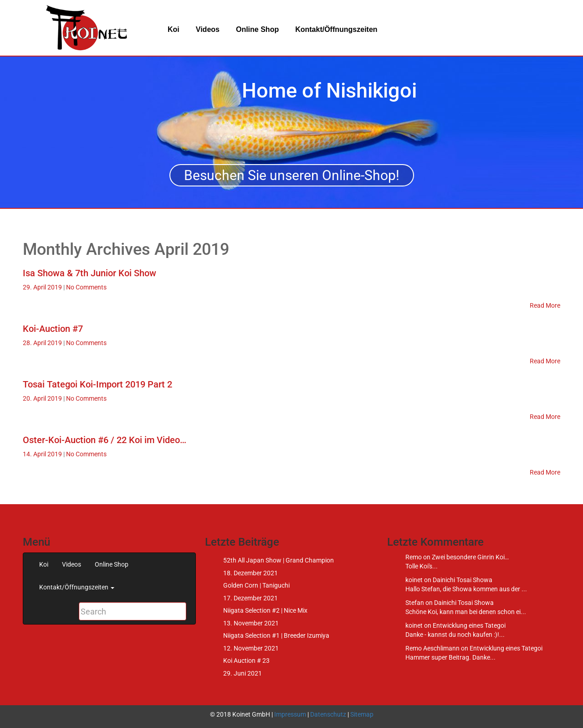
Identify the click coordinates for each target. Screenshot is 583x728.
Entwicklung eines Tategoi (469, 625)
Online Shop (257, 29)
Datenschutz (328, 714)
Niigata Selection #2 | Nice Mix (265, 610)
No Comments (86, 287)
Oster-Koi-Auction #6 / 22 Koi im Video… (105, 440)
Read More (545, 305)
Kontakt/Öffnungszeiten (336, 29)
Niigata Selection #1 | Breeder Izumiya (276, 635)
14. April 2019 (43, 454)
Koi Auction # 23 (246, 661)
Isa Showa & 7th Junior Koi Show (89, 273)
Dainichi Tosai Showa (463, 580)
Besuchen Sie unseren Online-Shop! (292, 175)
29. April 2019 (43, 287)
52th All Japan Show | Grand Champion (279, 560)
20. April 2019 (43, 398)
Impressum (290, 714)
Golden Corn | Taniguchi (256, 585)
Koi (174, 29)
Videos (208, 29)
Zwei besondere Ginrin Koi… (470, 557)
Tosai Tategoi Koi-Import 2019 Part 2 (97, 384)
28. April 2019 (43, 343)
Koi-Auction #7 (53, 329)
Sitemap (362, 714)
